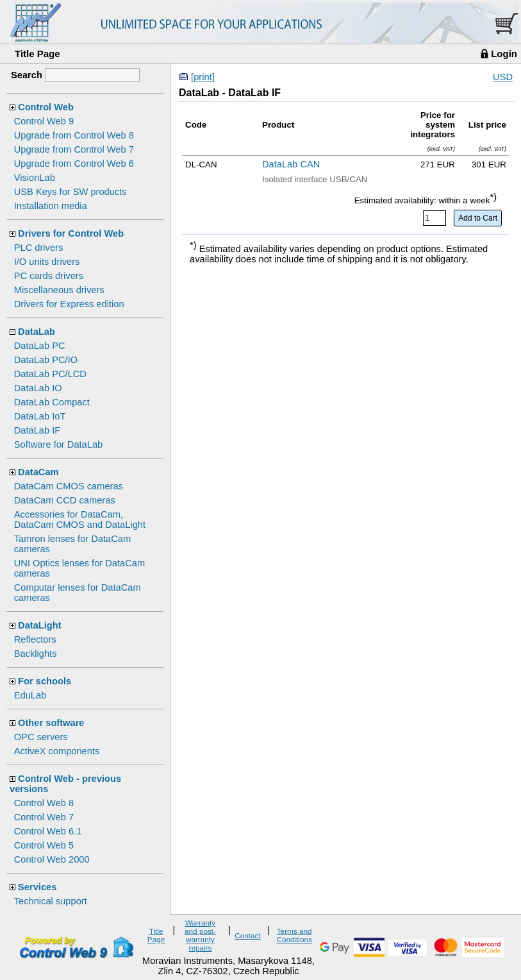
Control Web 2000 (52, 859)
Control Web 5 (44, 845)
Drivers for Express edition (69, 304)
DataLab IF (37, 430)
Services (37, 887)
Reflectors (35, 639)
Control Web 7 (44, 817)
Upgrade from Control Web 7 (74, 149)
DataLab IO (38, 388)
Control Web (46, 107)
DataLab (37, 332)
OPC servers (41, 737)
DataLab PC (40, 346)
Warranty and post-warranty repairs (200, 935)
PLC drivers (39, 248)
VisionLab (35, 178)
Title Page (37, 54)
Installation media (51, 206)
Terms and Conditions (294, 935)
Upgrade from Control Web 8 (74, 135)
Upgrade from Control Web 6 (74, 164)
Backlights (36, 654)
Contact (247, 935)
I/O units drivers (47, 262)
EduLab (30, 695)
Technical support (51, 901)
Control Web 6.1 (48, 831)
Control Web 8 (44, 803)
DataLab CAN (291, 164)
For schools (45, 681)
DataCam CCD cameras (65, 500)
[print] (203, 77)
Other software (51, 723)
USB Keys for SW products (70, 192)
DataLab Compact (52, 402)
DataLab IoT (40, 416)
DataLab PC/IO (46, 360)
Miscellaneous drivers (59, 290)
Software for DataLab (59, 444)
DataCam (38, 472)
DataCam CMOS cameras (69, 486)
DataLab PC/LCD (50, 374)
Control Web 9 (44, 121)
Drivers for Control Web (71, 233)
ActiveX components (57, 751)
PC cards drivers (49, 276)
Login (504, 54)
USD (503, 77)
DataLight (40, 625)
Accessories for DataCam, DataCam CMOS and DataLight (80, 520)
